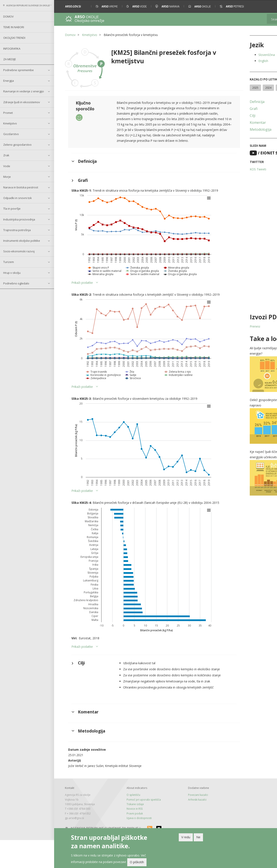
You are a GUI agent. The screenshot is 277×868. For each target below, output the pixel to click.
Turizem (9, 262)
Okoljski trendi (14, 38)
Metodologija (237, 137)
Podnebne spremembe (19, 70)
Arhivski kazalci (182, 828)
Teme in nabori (14, 27)
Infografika (12, 49)
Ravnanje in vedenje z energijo (24, 91)
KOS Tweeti (235, 177)
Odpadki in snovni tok (18, 198)
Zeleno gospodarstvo (17, 145)
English (240, 61)
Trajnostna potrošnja (17, 230)
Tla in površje (12, 209)
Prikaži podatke (82, 288)
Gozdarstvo (11, 134)
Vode (7, 166)
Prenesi (232, 334)
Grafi (230, 116)
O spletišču (126, 823)
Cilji (229, 123)
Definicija (234, 109)
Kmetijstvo (10, 123)
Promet (8, 113)
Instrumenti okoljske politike (22, 241)
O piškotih (137, 862)
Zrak (6, 155)
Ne (198, 837)
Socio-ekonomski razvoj (19, 251)
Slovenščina (243, 55)
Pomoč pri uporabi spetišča (136, 828)
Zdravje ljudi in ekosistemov (22, 102)
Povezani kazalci (183, 823)
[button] (268, 6)
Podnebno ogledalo (16, 283)
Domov (8, 16)
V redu (186, 837)
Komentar (234, 130)
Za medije (10, 59)
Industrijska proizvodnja (19, 219)
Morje (7, 177)
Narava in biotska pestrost (21, 187)
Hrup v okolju (12, 273)
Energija (9, 81)
